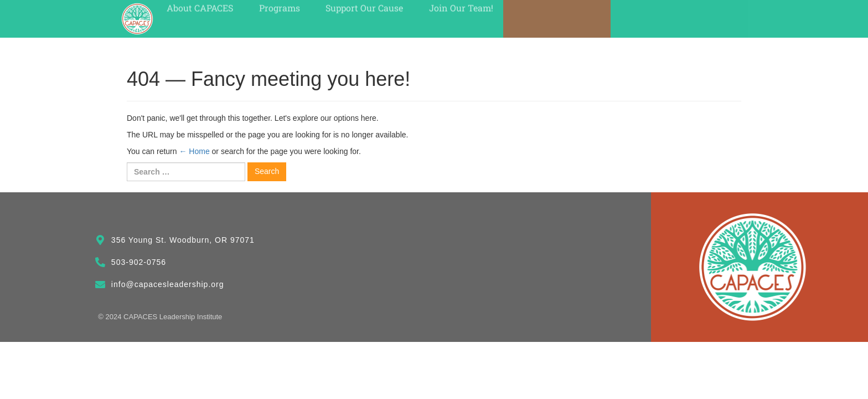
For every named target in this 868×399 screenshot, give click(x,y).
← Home (194, 151)
